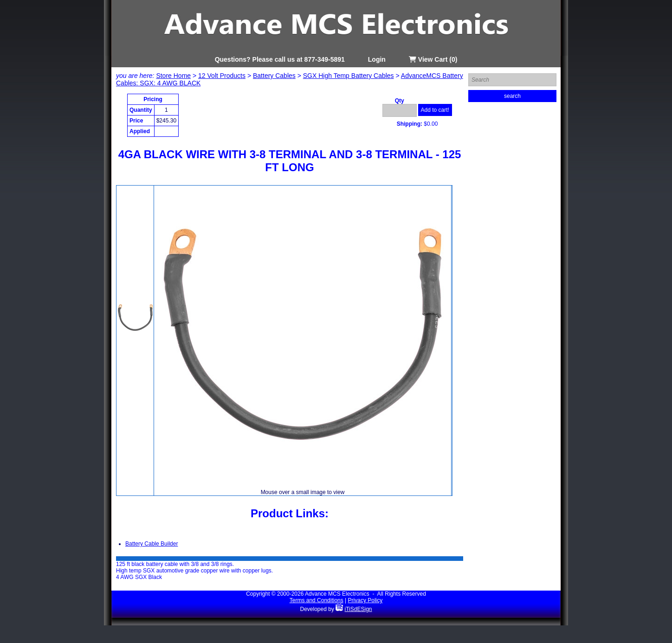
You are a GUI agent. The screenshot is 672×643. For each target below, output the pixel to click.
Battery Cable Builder (152, 544)
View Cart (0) (433, 59)
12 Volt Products (222, 76)
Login (377, 59)
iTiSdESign (359, 609)
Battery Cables (274, 76)
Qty (400, 101)
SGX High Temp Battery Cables (349, 76)
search (512, 96)
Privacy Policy (365, 600)
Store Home (173, 76)
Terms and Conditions (317, 600)
